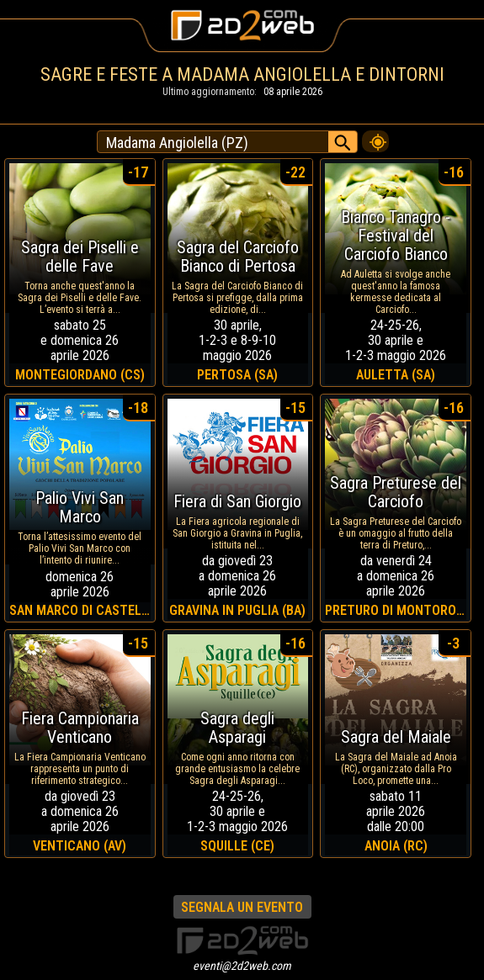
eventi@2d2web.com (242, 966)
